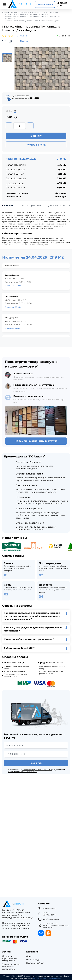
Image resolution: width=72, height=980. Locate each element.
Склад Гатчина (15, 188)
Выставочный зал (35, 963)
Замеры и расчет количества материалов (11, 967)
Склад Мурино (15, 170)
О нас (29, 956)
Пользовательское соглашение (47, 978)
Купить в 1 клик (36, 145)
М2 (15, 111)
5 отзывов (22, 36)
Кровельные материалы (31, 12)
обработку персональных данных (37, 770)
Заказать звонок (45, 4)
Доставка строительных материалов (9, 958)
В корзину (36, 136)
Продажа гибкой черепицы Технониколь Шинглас (26, 15)
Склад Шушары (16, 165)
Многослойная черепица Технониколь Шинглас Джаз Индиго (32, 21)
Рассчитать (36, 763)
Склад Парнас (15, 174)
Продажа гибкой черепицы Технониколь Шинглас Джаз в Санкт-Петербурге (33, 18)
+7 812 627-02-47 (62, 4)
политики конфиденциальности (22, 772)
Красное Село (15, 183)
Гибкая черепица (51, 12)
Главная (6, 12)
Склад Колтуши (16, 179)
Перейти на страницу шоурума (36, 441)
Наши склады (33, 960)
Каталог (15, 12)
